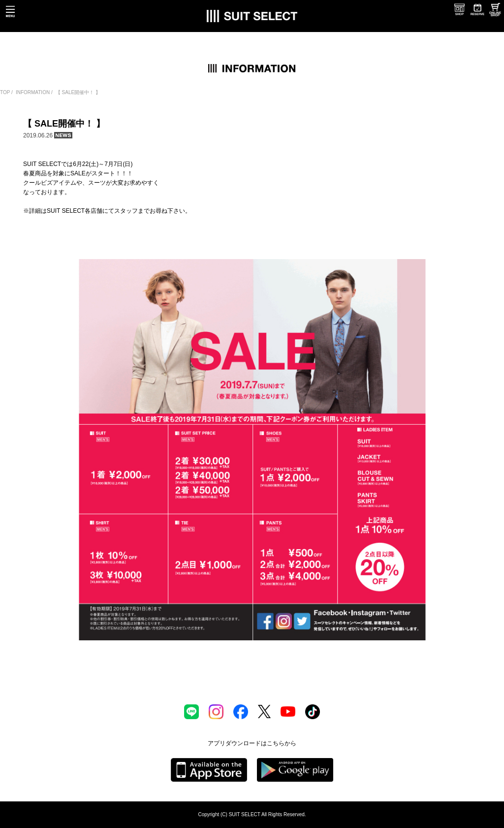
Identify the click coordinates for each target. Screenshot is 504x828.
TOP (5, 92)
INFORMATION (33, 92)
